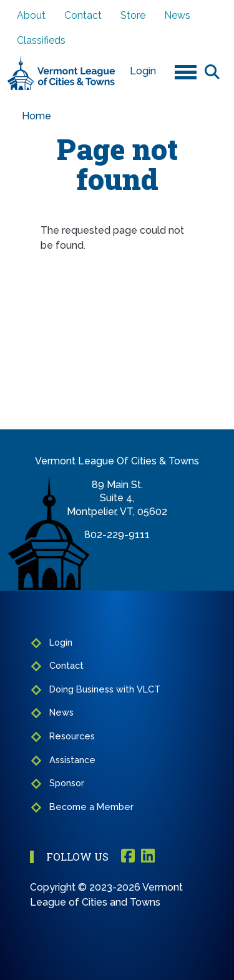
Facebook (128, 857)
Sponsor (67, 783)
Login (143, 71)
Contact (83, 15)
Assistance (72, 760)
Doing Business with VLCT (105, 689)
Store (133, 15)
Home (37, 116)
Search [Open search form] (212, 71)
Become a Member (91, 807)
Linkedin (148, 857)
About (31, 15)
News (177, 15)
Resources (72, 736)
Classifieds (41, 40)
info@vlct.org (117, 548)
